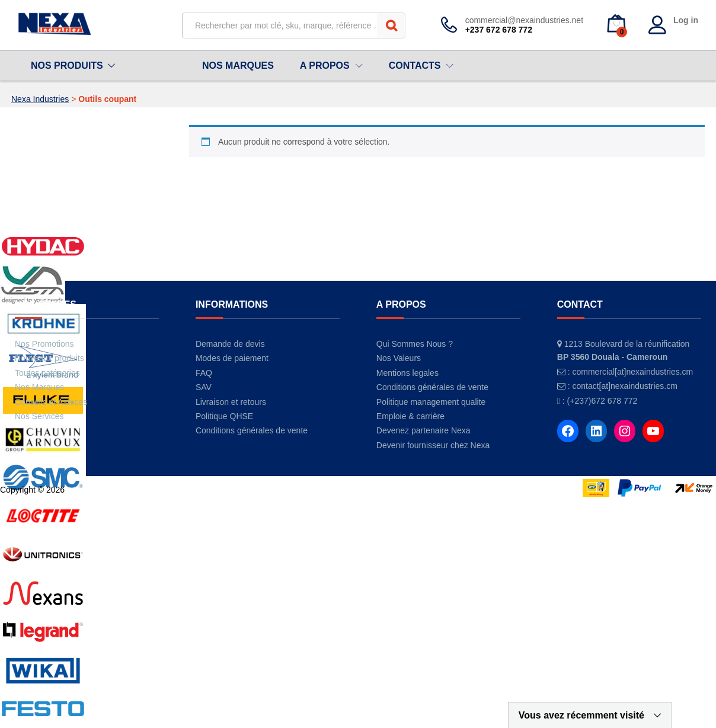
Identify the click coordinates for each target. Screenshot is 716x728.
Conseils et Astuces (51, 402)
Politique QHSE (224, 416)
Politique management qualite (431, 402)
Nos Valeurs (399, 358)
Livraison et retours (231, 402)
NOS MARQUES (238, 66)
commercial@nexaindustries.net (524, 20)
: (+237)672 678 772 (600, 401)
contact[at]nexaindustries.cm (624, 386)
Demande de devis (230, 344)
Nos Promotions (44, 344)
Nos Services (39, 416)
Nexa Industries (40, 99)
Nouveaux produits (49, 358)
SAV (204, 387)
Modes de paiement (232, 358)
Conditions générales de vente (252, 430)
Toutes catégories (47, 373)
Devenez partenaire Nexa (423, 430)
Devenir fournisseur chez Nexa (433, 445)
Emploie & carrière (410, 416)
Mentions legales (407, 373)
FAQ (204, 373)
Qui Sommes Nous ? (415, 344)
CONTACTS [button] (415, 66)
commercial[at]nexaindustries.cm (632, 372)
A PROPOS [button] (325, 66)
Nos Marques (39, 387)
